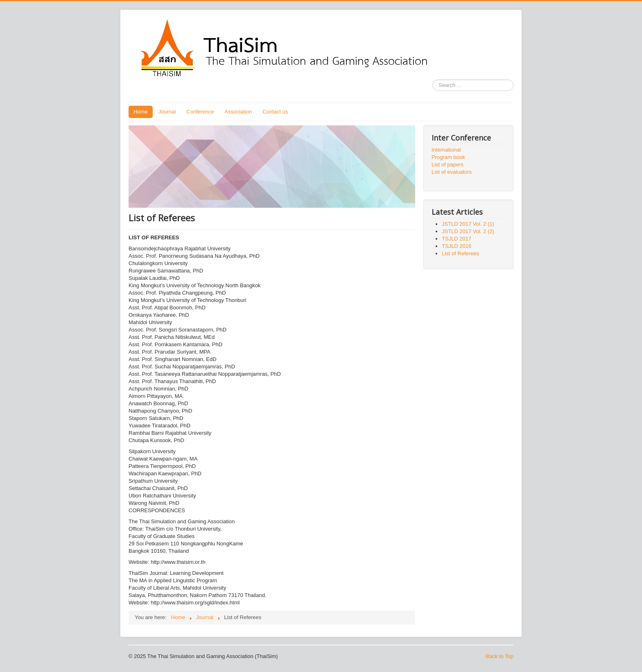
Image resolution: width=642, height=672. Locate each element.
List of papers (448, 165)
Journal (167, 112)
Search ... (433, 80)
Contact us (275, 112)
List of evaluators (452, 172)
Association (238, 112)
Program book (448, 157)
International (446, 150)
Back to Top (500, 656)
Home (141, 112)
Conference (200, 112)
